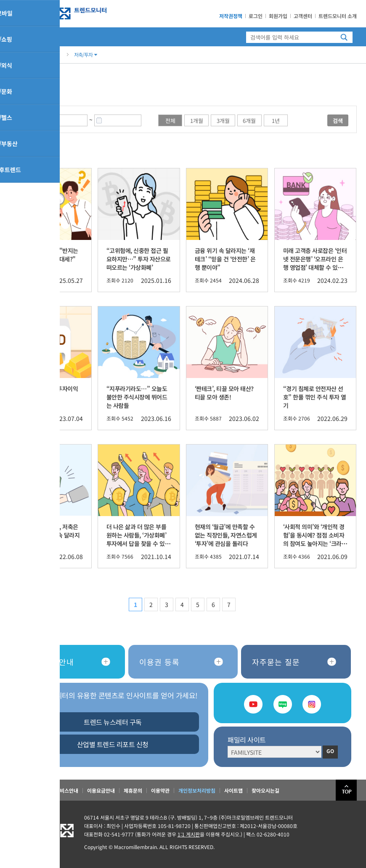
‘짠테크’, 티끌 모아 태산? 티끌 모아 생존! (224, 393)
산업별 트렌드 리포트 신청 (113, 744)
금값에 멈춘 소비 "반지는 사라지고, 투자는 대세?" (48, 255)
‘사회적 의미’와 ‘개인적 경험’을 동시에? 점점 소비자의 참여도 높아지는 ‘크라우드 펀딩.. (315, 539)
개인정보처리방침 (197, 790)
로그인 (256, 16)
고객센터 (303, 16)
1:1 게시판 (189, 834)
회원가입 (278, 16)
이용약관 (160, 790)
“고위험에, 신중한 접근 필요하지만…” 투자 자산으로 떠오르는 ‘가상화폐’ (139, 259)
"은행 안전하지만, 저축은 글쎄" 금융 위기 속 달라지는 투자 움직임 (49, 535)
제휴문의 (133, 790)
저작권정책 (231, 16)
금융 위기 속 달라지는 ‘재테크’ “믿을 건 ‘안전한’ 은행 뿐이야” (225, 259)
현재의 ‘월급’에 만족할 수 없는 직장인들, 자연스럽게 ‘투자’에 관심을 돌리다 (226, 535)
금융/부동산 (45, 55)
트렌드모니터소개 (28, 790)
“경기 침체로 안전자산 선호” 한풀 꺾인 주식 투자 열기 (315, 397)
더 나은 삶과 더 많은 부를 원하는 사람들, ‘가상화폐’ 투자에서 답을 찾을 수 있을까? (138, 539)
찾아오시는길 (265, 790)
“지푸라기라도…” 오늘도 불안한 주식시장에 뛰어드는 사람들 (137, 397)
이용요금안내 (101, 790)
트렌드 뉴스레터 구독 (113, 722)
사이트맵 (233, 790)
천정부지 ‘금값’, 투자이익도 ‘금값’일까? (48, 393)
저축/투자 (86, 54)
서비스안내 (67, 790)
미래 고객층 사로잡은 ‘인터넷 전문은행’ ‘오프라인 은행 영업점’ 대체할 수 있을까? (315, 263)
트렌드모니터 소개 (338, 16)
